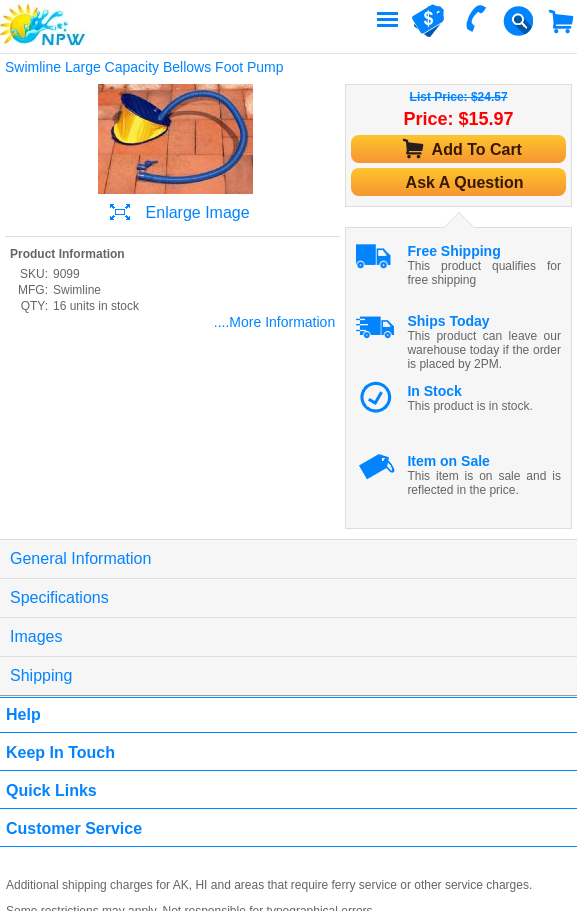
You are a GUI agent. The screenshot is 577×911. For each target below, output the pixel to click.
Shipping (41, 675)
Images (36, 636)
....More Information (274, 322)
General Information (80, 558)
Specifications (59, 597)
